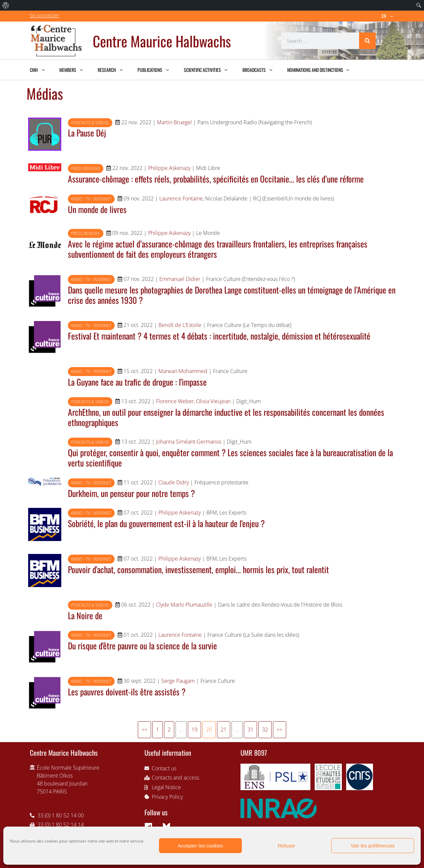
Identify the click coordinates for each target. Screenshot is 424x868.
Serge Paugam (178, 681)
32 (265, 730)
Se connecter (44, 15)
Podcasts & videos (90, 123)
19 (194, 730)
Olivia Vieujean (213, 401)
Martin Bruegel (174, 122)
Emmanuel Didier (180, 279)
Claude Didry (174, 482)
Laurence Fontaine (181, 198)
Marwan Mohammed (183, 371)
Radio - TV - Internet (91, 199)
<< (144, 730)
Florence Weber (175, 401)
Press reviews (86, 168)
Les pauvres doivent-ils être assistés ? (127, 691)
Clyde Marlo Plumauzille (184, 605)
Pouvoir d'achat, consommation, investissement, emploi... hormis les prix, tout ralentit (198, 569)
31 (250, 730)
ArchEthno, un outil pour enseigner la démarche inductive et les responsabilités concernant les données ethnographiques (226, 417)
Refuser (287, 846)
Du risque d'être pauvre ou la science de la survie (142, 645)
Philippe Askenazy (169, 168)
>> (280, 730)
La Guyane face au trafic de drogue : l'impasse (137, 382)
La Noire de (85, 615)
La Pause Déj (87, 133)
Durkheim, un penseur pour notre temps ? (131, 493)
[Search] (367, 41)
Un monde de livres (97, 209)
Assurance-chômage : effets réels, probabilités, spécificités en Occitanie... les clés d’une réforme (216, 179)
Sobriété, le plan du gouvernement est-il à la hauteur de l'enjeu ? (166, 523)
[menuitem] (6, 5)
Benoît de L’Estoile (180, 325)
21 (224, 730)
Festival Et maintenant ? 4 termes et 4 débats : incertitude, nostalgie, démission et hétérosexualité (219, 336)
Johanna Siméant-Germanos (189, 442)
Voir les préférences (373, 846)
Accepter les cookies (200, 846)
